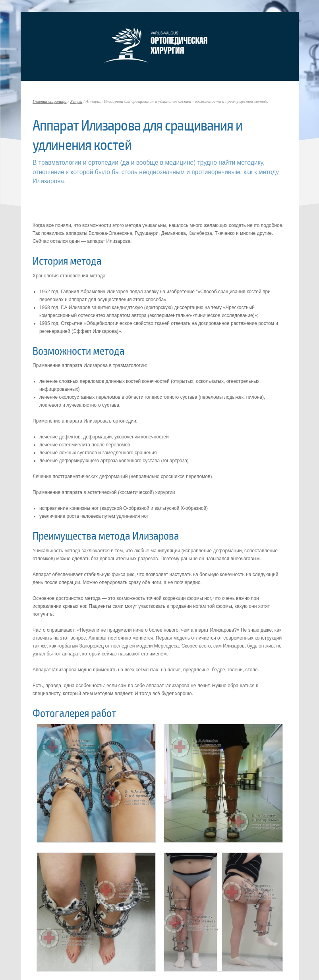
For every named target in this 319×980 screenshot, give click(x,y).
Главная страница (50, 101)
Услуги (76, 101)
